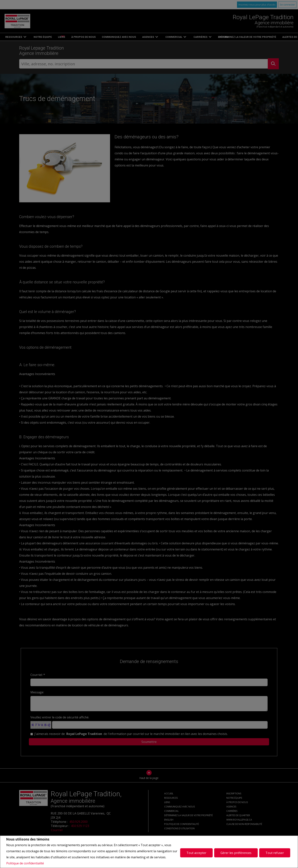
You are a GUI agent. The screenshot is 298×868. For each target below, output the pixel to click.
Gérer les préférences (236, 852)
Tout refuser (275, 852)
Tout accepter (196, 852)
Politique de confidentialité (25, 863)
